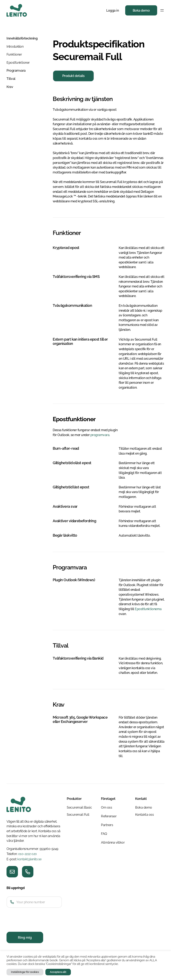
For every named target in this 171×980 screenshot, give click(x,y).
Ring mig (25, 938)
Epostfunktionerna (148, 609)
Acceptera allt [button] (58, 972)
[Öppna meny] (162, 10)
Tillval (11, 79)
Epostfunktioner (18, 63)
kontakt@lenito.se (29, 859)
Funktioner (14, 54)
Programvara (16, 71)
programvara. (100, 435)
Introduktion (15, 47)
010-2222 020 (27, 854)
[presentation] (37, 927)
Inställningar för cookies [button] (25, 972)
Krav (10, 87)
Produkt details (73, 76)
